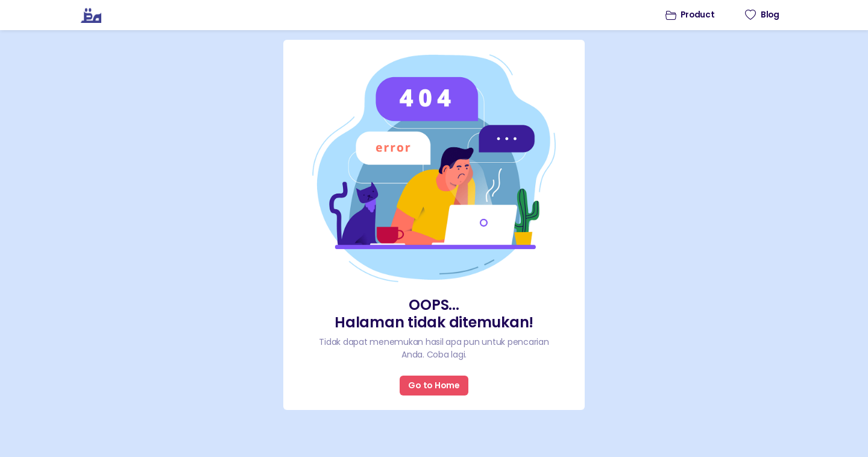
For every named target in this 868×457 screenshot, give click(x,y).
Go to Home (434, 385)
